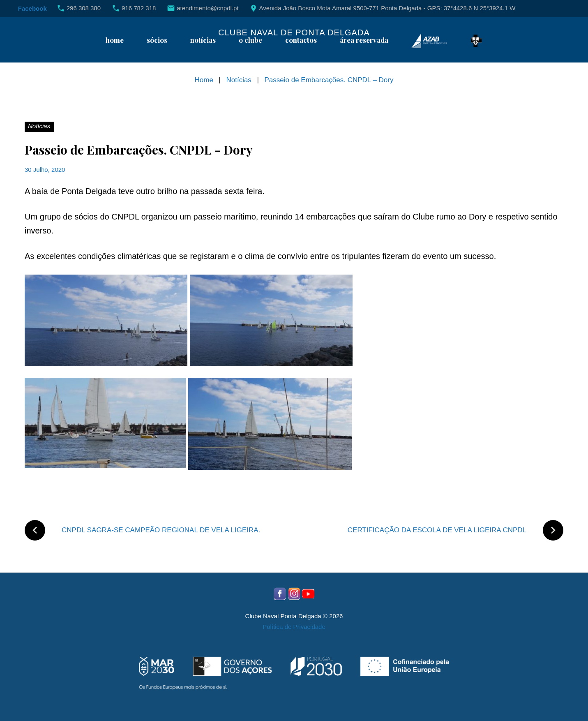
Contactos (301, 40)
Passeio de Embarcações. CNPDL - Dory (139, 150)
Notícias (203, 40)
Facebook (32, 8)
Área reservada (364, 40)
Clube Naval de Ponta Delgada (294, 32)
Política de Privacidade (294, 627)
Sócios (157, 40)
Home (115, 40)
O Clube (250, 40)
